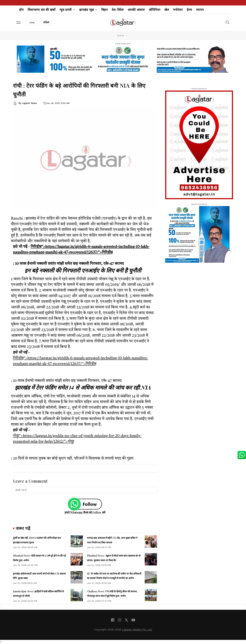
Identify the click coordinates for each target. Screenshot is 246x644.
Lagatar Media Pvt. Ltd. (137, 630)
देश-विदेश (118, 10)
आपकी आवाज (136, 10)
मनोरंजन (178, 10)
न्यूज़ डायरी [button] (67, 10)
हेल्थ (189, 10)
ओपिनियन (154, 10)
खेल (167, 10)
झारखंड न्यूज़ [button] (88, 10)
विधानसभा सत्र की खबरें (42, 10)
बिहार (104, 10)
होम (21, 10)
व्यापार (200, 10)
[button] (18, 22)
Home (120, 35)
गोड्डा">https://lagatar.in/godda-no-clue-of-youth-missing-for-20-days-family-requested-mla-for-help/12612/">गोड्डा (77, 439)
